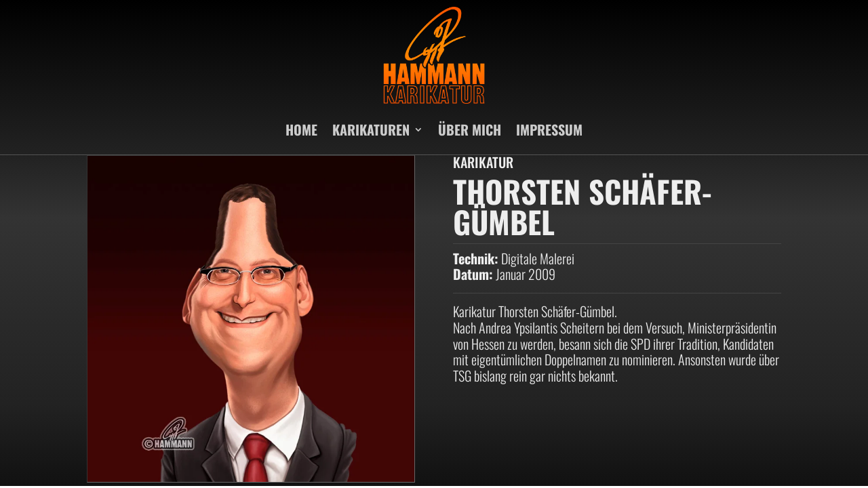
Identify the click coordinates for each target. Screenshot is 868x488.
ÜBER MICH (470, 129)
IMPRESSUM (549, 129)
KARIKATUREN (371, 129)
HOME (301, 129)
